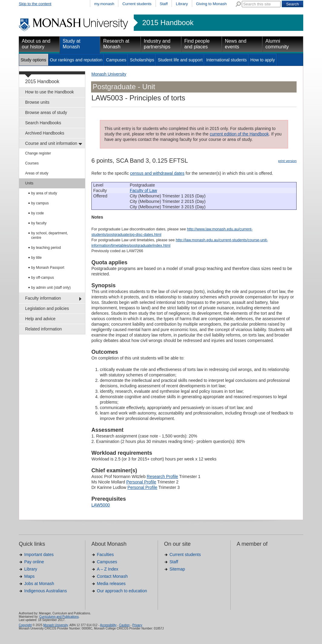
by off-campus (43, 278)
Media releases (111, 584)
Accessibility (108, 625)
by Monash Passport (48, 268)
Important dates (39, 555)
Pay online (34, 562)
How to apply (263, 60)
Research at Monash (116, 44)
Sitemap (177, 569)
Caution (124, 625)
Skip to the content (35, 4)
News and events (236, 44)
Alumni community (277, 44)
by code (38, 213)
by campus (40, 203)
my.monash (104, 4)
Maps (29, 576)
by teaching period (46, 248)
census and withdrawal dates (157, 173)
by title (36, 258)
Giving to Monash (211, 4)
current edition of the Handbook (239, 134)
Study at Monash (72, 44)
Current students (137, 4)
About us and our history (36, 44)
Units (29, 183)
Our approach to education (122, 591)
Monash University (109, 74)
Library (182, 4)
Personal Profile (141, 482)
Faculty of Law (143, 190)
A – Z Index (108, 569)
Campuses (116, 60)
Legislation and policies (47, 308)
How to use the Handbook (49, 92)
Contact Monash (112, 576)
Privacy (137, 625)
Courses (32, 163)
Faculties (105, 555)
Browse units (37, 102)
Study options (33, 60)
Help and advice (40, 319)
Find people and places (197, 44)
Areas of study (37, 173)
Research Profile (163, 476)
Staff (164, 4)
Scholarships (142, 60)
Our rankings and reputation (76, 60)
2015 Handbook (168, 23)
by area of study (44, 193)
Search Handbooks (43, 123)
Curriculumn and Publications (59, 617)
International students (226, 60)
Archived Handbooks (45, 133)
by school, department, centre (49, 235)
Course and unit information (51, 143)
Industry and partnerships (157, 44)
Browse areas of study (46, 112)
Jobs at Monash (39, 584)
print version (287, 161)
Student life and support (180, 60)
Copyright (25, 625)
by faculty (39, 223)
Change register (38, 153)
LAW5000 (101, 505)
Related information (43, 329)
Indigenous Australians (46, 591)
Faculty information (43, 298)
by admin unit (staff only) (51, 288)
